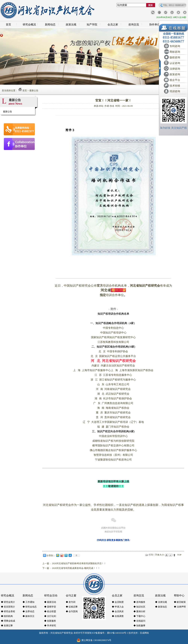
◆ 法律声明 (180, 607)
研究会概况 (29, 25)
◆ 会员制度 (118, 602)
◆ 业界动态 (28, 611)
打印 (151, 555)
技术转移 (175, 86)
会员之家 (113, 25)
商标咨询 (175, 52)
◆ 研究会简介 (8, 602)
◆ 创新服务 (50, 621)
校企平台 (175, 80)
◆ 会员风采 (118, 611)
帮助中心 (179, 596)
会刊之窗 (71, 596)
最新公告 (34, 91)
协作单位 (155, 25)
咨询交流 (134, 25)
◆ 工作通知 (28, 602)
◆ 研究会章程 (8, 611)
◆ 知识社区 (139, 607)
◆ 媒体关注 (28, 616)
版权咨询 (175, 57)
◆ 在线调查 (118, 616)
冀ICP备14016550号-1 (118, 633)
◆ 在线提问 (139, 621)
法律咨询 (175, 69)
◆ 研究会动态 (30, 607)
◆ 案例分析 (139, 611)
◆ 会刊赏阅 (72, 611)
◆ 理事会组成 (8, 621)
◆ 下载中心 (139, 616)
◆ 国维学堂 (50, 607)
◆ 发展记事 (7, 626)
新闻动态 (50, 25)
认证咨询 (175, 63)
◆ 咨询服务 (139, 602)
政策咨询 (175, 74)
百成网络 (144, 633)
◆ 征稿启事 (72, 607)
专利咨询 (175, 46)
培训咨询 (175, 91)
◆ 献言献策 (180, 602)
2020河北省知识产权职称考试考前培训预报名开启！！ (79, 563)
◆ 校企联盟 (50, 611)
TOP (179, 555)
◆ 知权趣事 (139, 626)
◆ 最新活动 (50, 602)
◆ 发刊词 (71, 602)
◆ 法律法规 (161, 602)
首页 (8, 25)
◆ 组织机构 (7, 616)
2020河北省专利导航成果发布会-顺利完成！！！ (76, 568)
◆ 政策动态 (161, 607)
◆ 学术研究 (50, 626)
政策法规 (71, 25)
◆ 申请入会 (118, 607)
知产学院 (92, 25)
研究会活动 (51, 596)
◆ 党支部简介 (8, 607)
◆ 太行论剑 (50, 616)
